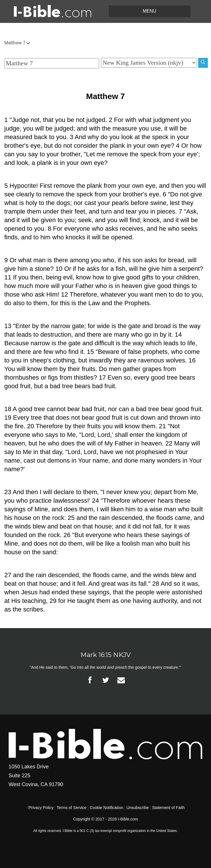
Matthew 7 (17, 43)
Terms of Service (72, 808)
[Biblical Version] (149, 63)
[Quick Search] (52, 63)
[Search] (203, 63)
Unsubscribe (138, 808)
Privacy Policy (41, 808)
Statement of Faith (168, 808)
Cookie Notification (106, 808)
